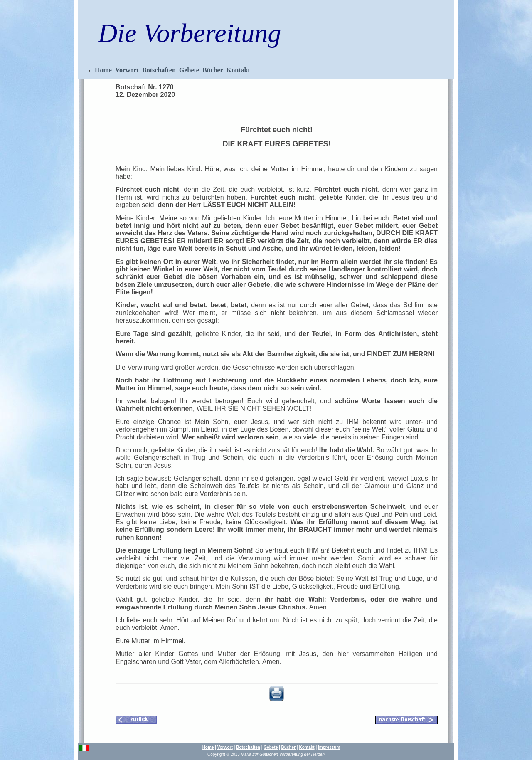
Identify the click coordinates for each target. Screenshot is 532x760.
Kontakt (238, 70)
